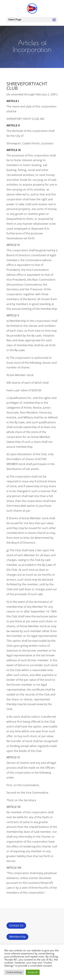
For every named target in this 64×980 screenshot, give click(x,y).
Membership (17, 937)
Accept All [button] (33, 972)
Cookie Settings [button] (14, 972)
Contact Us (16, 925)
